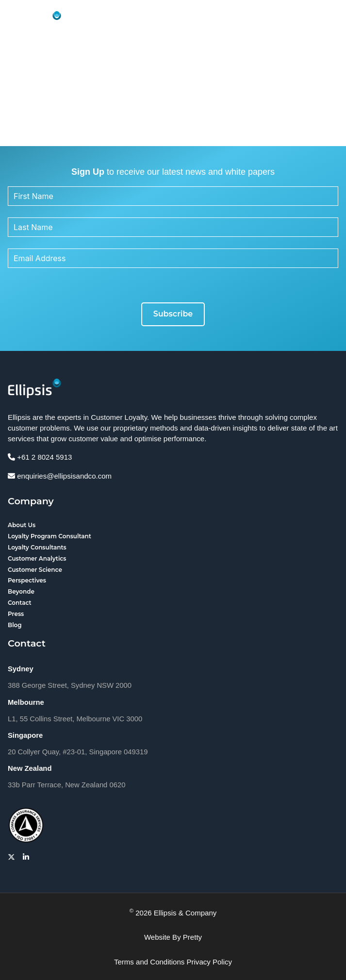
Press (16, 614)
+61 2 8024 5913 (40, 457)
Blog (15, 625)
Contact (20, 603)
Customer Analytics (37, 558)
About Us (22, 525)
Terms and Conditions (149, 962)
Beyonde (21, 591)
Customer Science (35, 570)
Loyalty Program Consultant (49, 536)
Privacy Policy (210, 962)
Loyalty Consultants (37, 547)
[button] (329, 21)
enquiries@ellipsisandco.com (60, 476)
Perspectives (27, 580)
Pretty (192, 937)
